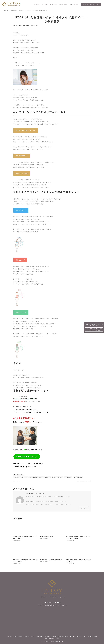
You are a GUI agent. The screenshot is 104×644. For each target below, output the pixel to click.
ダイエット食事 (19, 477)
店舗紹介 (37, 4)
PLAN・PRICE (39, 637)
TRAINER (47, 637)
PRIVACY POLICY (92, 637)
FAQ (60, 637)
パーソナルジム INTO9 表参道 (52, 603)
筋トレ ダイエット (45, 477)
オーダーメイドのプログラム (26, 130)
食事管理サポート (22, 156)
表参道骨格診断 (78, 477)
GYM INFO (54, 637)
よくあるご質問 (74, 4)
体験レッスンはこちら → (91, 4)
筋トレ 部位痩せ (58, 477)
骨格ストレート (21, 210)
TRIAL (85, 637)
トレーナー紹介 (63, 4)
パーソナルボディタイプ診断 (94, 330)
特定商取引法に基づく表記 (52, 638)
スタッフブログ (34, 25)
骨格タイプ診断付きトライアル (94, 325)
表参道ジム (68, 477)
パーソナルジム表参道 (31, 477)
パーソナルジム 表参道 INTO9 (54, 641)
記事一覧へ (84, 510)
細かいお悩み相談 (22, 174)
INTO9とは (45, 4)
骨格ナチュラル (21, 312)
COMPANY (65, 637)
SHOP (33, 637)
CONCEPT (27, 637)
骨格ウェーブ (20, 260)
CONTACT (79, 637)
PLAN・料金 (53, 4)
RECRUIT (72, 637)
